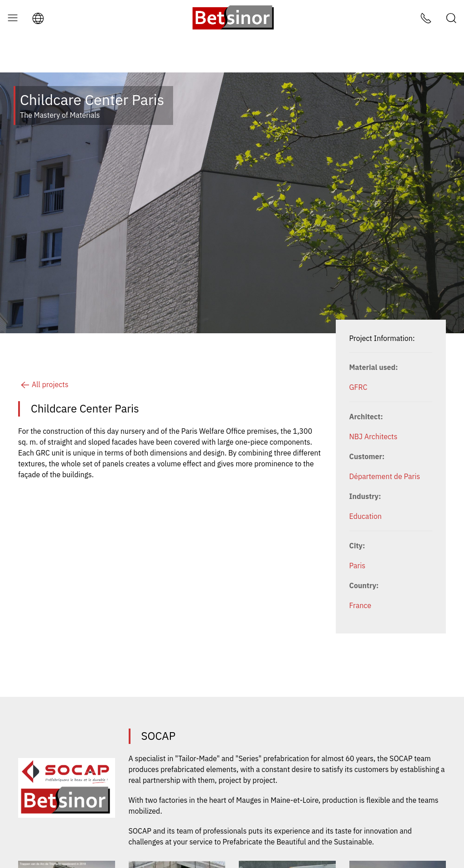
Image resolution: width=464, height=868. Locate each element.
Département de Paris (385, 440)
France (360, 569)
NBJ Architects (374, 400)
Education (366, 480)
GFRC (358, 351)
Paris (358, 529)
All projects (43, 348)
